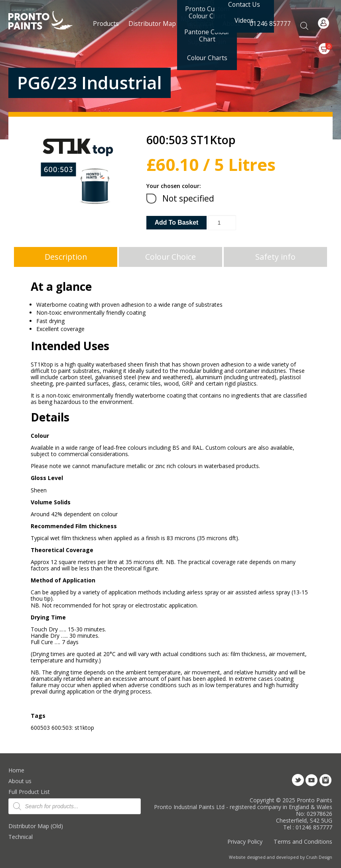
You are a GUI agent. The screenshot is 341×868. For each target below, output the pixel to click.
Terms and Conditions (303, 842)
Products (106, 24)
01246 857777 (270, 24)
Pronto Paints (47, 21)
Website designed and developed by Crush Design (281, 857)
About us (20, 781)
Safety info (275, 257)
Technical (21, 837)
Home (16, 770)
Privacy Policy (245, 842)
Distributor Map (152, 24)
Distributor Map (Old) (36, 826)
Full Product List (29, 792)
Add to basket (177, 222)
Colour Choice (170, 257)
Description (66, 257)
